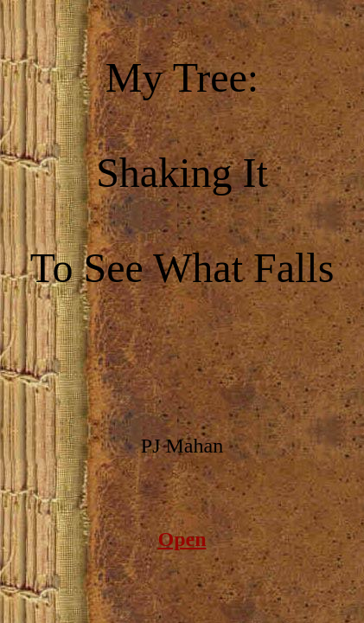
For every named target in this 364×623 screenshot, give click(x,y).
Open (182, 539)
